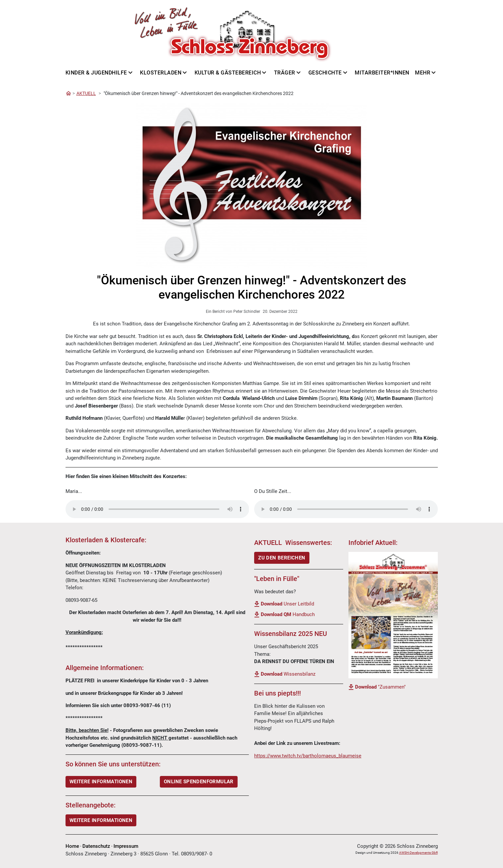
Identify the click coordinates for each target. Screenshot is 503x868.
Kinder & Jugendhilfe (96, 73)
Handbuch (288, 614)
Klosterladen (161, 73)
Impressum (126, 846)
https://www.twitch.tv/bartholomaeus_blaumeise (308, 756)
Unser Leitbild (287, 604)
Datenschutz (96, 846)
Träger (285, 73)
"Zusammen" (380, 687)
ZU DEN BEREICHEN (282, 558)
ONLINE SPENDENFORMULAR (199, 782)
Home (72, 846)
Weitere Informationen (101, 820)
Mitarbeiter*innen (382, 73)
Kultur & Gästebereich (228, 73)
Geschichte (325, 73)
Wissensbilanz (288, 674)
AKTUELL (86, 93)
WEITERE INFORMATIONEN (101, 782)
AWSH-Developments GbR (418, 853)
